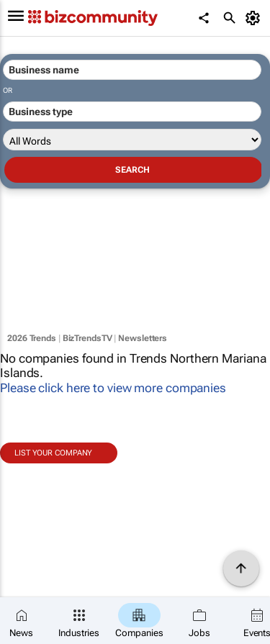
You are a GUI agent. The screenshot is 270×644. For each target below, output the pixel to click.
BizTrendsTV (87, 338)
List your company (53, 453)
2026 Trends (32, 338)
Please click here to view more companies (113, 388)
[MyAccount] (255, 18)
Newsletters (143, 338)
